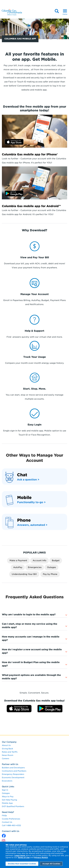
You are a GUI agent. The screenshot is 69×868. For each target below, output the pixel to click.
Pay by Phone (50, 574)
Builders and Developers (13, 768)
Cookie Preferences (11, 819)
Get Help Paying (9, 800)
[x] (4, 835)
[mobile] (24, 498)
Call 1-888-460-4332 (11, 825)
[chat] (22, 476)
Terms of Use (24, 857)
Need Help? (8, 812)
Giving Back (7, 749)
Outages (51, 567)
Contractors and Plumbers (14, 771)
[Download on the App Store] (34, 131)
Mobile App (7, 803)
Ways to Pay (8, 797)
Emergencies (35, 567)
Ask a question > (28, 480)
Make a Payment (18, 560)
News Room (8, 755)
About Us (6, 745)
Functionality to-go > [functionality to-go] (31, 502)
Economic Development (13, 778)
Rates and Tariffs (10, 752)
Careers (5, 759)
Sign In (5, 790)
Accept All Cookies (51, 864)
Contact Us (7, 822)
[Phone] (24, 521)
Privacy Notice (41, 857)
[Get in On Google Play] (34, 183)
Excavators (7, 781)
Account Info (39, 560)
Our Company (9, 742)
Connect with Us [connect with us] (11, 831)
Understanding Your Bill (24, 574)
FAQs (4, 816)
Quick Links (8, 787)
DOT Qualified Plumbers (13, 806)
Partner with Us (10, 764)
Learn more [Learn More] (20, 855)
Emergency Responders (13, 774)
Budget (56, 560)
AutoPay (18, 567)
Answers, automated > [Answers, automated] (32, 525)
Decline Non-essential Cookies (22, 864)
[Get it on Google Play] (50, 709)
